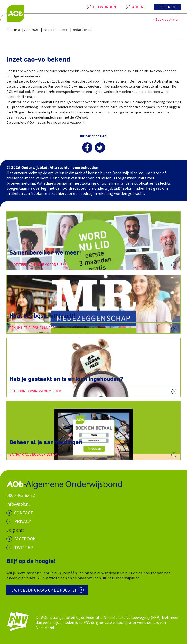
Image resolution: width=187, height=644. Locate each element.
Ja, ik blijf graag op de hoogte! (44, 590)
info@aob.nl (18, 504)
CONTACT (24, 513)
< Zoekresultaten (166, 19)
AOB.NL (139, 7)
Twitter (24, 547)
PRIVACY (22, 521)
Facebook (25, 539)
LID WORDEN (104, 7)
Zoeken (168, 7)
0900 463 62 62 (21, 495)
